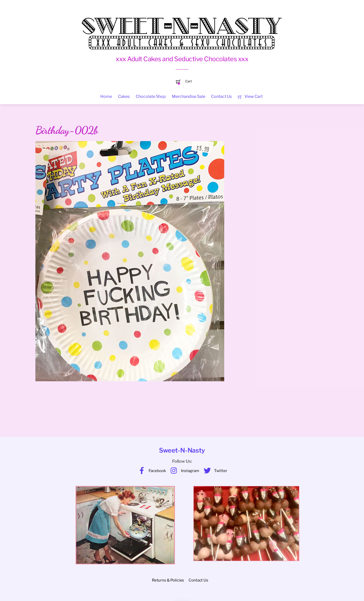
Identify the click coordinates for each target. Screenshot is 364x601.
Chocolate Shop (151, 96)
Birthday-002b (67, 130)
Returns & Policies (168, 580)
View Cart (250, 96)
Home (106, 96)
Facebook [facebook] (151, 471)
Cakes (124, 96)
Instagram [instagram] (184, 471)
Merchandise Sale (189, 96)
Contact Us (221, 96)
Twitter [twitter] (214, 471)
